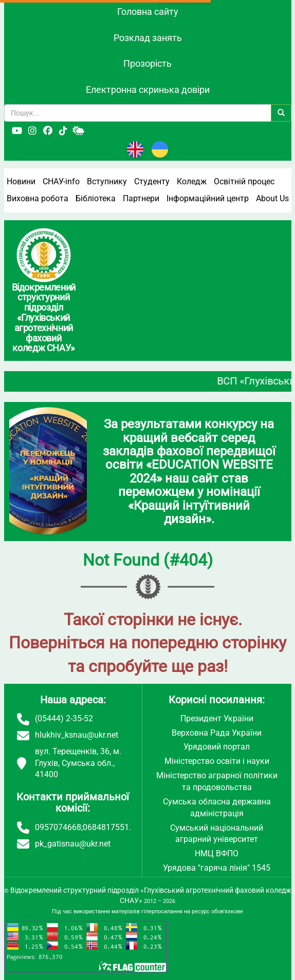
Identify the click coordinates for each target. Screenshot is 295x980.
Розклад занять (148, 38)
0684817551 (106, 827)
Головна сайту (148, 12)
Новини (21, 181)
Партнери (141, 198)
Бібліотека (96, 198)
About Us (272, 198)
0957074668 (58, 827)
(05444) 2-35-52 (64, 718)
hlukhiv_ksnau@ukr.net (77, 735)
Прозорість (147, 63)
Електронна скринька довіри (148, 90)
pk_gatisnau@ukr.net (73, 844)
